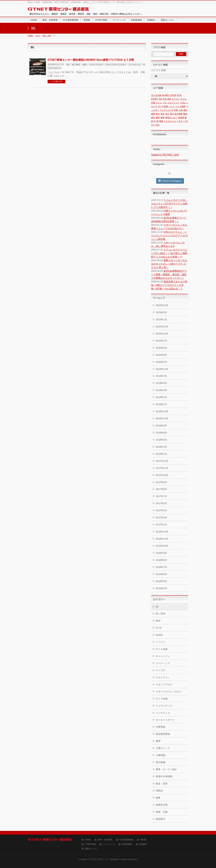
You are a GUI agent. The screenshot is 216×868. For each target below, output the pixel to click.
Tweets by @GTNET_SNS (165, 155)
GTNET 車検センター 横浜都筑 (104, 859)
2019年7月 (161, 376)
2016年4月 (161, 588)
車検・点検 (162, 812)
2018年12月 (162, 411)
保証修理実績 (163, 734)
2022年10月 (162, 334)
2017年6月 (161, 503)
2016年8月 (161, 560)
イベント (160, 642)
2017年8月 (161, 489)
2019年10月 (162, 369)
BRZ (85, 65)
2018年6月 (161, 433)
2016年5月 (161, 581)
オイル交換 (162, 649)
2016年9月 (161, 553)
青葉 (161, 121)
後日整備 (160, 762)
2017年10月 (162, 475)
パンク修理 (180, 106)
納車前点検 (162, 805)
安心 (167, 114)
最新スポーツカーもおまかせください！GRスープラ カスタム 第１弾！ (169, 264)
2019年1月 (161, 404)
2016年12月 (162, 532)
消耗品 (159, 791)
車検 (163, 118)
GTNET (154, 99)
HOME (88, 840)
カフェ (159, 103)
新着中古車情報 (164, 776)
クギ (165, 103)
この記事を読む (57, 81)
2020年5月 (161, 362)
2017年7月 (161, 496)
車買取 (143, 840)
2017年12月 (162, 461)
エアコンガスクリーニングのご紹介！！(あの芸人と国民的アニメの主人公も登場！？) (169, 253)
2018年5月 (161, 440)
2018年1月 (161, 454)
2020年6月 (161, 355)
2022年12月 (162, 327)
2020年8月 (161, 348)
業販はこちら (91, 849)
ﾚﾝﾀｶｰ (157, 125)
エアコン (176, 99)
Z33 (160, 99)
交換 (176, 110)
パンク (172, 106)
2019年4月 (161, 390)
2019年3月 (161, 397)
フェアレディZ (166, 110)
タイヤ (154, 106)
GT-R (179, 95)
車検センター (171, 118)
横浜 (185, 114)
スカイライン (173, 103)
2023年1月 (161, 319)
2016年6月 (161, 574)
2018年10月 (162, 418)
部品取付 (160, 819)
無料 (158, 118)
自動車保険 (127, 844)
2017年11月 (162, 468)
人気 (181, 110)
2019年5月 (161, 383)
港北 (153, 118)
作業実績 (160, 727)
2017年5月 (161, 510)
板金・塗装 (162, 783)
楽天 (172, 114)
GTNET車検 (90, 844)
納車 (158, 798)
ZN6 (169, 99)
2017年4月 (161, 517)
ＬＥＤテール (170, 121)
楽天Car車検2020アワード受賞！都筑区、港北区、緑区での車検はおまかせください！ (169, 274)
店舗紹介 (143, 844)
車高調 (181, 118)
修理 (153, 114)
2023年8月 (161, 312)
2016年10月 (162, 546)
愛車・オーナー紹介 (166, 769)
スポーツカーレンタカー (116, 65)
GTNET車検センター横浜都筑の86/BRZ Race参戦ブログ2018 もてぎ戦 (91, 60)
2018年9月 (161, 426)
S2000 (159, 635)
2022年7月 (161, 341)
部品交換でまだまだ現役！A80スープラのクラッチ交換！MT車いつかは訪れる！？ (169, 285)
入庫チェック (163, 748)
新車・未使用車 (105, 840)
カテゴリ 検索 (158, 70)
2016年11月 (162, 539)
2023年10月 (162, 305)
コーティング (163, 663)
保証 (185, 110)
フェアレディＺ (164, 706)
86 (68, 65)
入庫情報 (160, 755)
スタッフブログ (96, 65)
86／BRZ (76, 65)
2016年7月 (161, 567)
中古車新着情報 (126, 840)
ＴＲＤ (180, 121)
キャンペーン (163, 656)
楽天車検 (179, 114)
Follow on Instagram (170, 181)
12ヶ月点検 (156, 95)
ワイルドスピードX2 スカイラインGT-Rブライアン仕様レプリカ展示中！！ (169, 204)
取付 (158, 114)
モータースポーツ (165, 720)
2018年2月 (161, 447)
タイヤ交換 (163, 106)
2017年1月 (161, 525)
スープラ (160, 670)
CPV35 (173, 95)
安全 (163, 114)
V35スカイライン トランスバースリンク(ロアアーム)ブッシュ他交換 (170, 235)
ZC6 (165, 99)
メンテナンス (135, 65)
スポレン (184, 103)
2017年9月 (161, 482)
